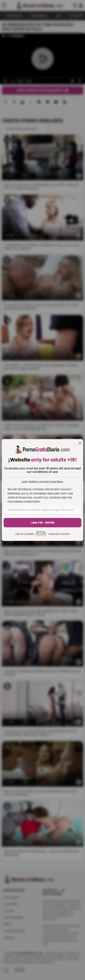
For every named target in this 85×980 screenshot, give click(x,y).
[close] (80, 443)
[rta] (41, 536)
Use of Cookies (25, 534)
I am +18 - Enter (43, 523)
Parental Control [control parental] (59, 534)
